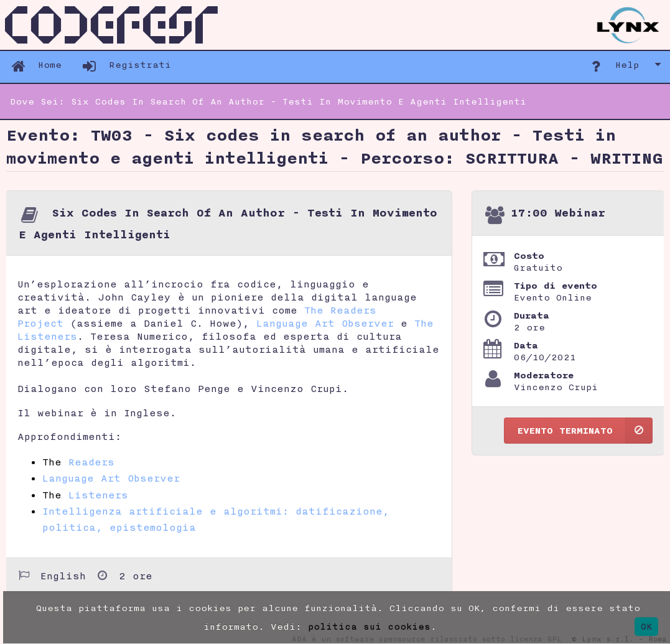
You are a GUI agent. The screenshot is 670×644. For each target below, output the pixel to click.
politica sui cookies (369, 626)
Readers (91, 462)
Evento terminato (585, 431)
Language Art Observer (325, 323)
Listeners (98, 495)
